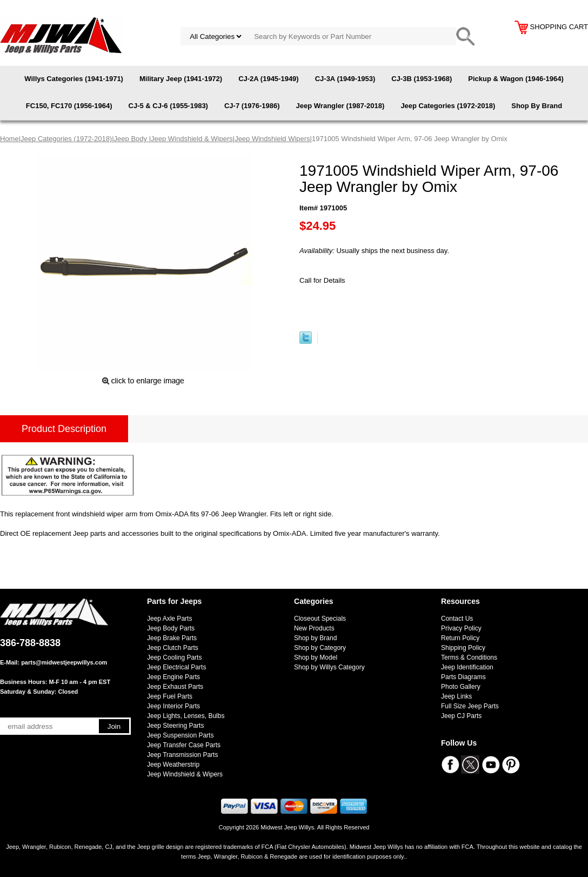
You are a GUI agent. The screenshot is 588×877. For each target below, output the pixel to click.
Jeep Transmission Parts (182, 755)
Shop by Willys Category (329, 667)
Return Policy (460, 638)
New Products (314, 628)
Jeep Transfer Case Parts (184, 745)
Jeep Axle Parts (169, 619)
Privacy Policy (461, 628)
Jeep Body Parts (171, 628)
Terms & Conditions (469, 657)
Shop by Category (320, 648)
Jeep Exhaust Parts (175, 687)
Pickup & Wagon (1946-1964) (516, 79)
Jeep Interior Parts (173, 706)
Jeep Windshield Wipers (272, 139)
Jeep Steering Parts (175, 726)
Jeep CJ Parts (461, 716)
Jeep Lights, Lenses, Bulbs (186, 716)
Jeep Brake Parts (172, 638)
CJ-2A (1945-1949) (269, 79)
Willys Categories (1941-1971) (74, 79)
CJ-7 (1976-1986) (252, 106)
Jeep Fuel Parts (170, 696)
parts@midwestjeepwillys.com (64, 662)
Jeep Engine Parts (173, 677)
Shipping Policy (463, 648)
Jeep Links (456, 696)
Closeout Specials (320, 619)
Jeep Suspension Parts (180, 735)
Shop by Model (316, 657)
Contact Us (457, 619)
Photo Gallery (461, 687)
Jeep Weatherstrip (173, 765)
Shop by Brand (315, 638)
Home (9, 139)
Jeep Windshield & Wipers (192, 139)
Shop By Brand (537, 106)
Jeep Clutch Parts (173, 648)
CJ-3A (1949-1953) (345, 79)
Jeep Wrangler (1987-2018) (340, 106)
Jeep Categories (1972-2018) (448, 106)
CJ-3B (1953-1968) (422, 79)
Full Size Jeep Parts (470, 706)
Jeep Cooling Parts (174, 657)
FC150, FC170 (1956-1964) (69, 106)
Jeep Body (132, 139)
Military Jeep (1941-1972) (181, 79)
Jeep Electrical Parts (176, 667)
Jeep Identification (467, 667)
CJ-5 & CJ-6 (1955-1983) (168, 106)
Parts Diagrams (463, 677)
